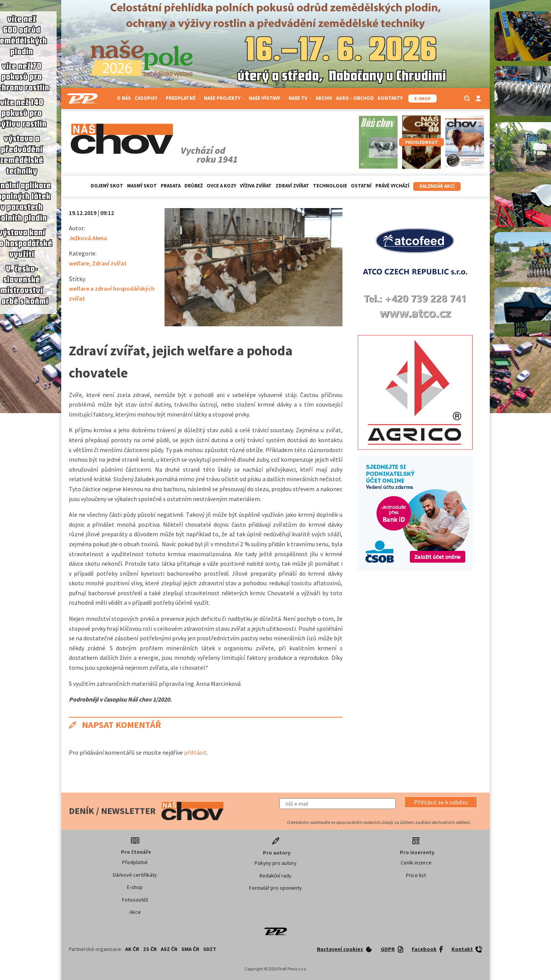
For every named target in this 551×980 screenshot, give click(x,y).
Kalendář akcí (437, 186)
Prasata (171, 186)
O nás (124, 98)
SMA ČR (190, 949)
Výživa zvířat (256, 186)
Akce (135, 912)
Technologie (330, 186)
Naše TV (300, 98)
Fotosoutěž (135, 900)
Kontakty (390, 98)
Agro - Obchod (355, 98)
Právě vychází (392, 186)
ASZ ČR (169, 949)
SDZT (210, 949)
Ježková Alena (88, 238)
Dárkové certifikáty (135, 875)
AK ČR (132, 949)
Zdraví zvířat (292, 186)
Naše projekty (224, 98)
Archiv (324, 98)
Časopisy (148, 98)
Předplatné (183, 98)
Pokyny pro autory (275, 863)
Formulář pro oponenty (275, 888)
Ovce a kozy (221, 186)
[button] (441, 802)
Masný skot (142, 186)
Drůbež (194, 186)
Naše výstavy (267, 98)
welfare (79, 263)
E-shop (135, 887)
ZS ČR (150, 949)
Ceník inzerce (416, 863)
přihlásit (195, 752)
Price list (416, 875)
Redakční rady (275, 876)
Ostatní (361, 186)
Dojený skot (107, 186)
